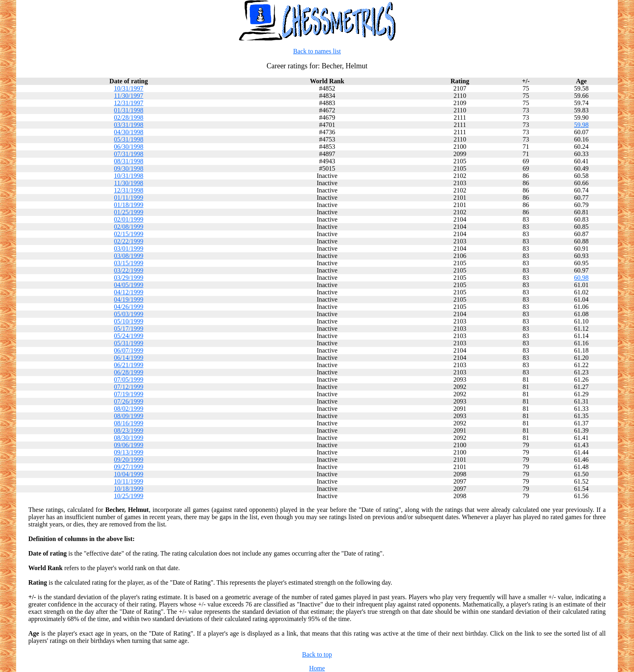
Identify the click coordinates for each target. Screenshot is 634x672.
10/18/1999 (129, 489)
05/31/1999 (129, 343)
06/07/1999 (129, 350)
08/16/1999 (129, 423)
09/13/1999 (129, 452)
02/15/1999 (129, 234)
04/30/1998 (129, 132)
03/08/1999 (129, 256)
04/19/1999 (129, 299)
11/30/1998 (129, 183)
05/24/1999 (129, 336)
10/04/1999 (129, 474)
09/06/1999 (129, 445)
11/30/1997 (129, 96)
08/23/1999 (129, 430)
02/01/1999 (129, 219)
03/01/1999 (129, 248)
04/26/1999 (129, 307)
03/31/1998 (129, 125)
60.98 (581, 278)
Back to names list (317, 51)
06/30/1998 (129, 147)
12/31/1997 (129, 103)
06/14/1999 (129, 358)
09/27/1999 (129, 467)
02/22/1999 (129, 241)
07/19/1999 (129, 394)
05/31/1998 (129, 139)
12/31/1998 (129, 190)
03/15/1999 (129, 263)
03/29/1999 (129, 278)
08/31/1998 (129, 161)
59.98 (581, 125)
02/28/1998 (129, 117)
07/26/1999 (129, 401)
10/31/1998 (129, 176)
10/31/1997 (129, 88)
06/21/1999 (129, 365)
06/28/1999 (129, 372)
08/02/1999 (129, 409)
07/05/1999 (129, 379)
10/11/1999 (129, 481)
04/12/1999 (129, 292)
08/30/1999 (129, 438)
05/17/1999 (129, 329)
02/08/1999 (129, 227)
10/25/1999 (129, 496)
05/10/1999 (129, 321)
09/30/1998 (129, 168)
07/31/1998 (129, 154)
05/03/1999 (129, 314)
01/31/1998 (129, 110)
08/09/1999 (129, 416)
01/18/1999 (129, 205)
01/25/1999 (129, 212)
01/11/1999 (129, 198)
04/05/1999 (129, 285)
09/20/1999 (129, 460)
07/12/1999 (129, 387)
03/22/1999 (129, 270)
